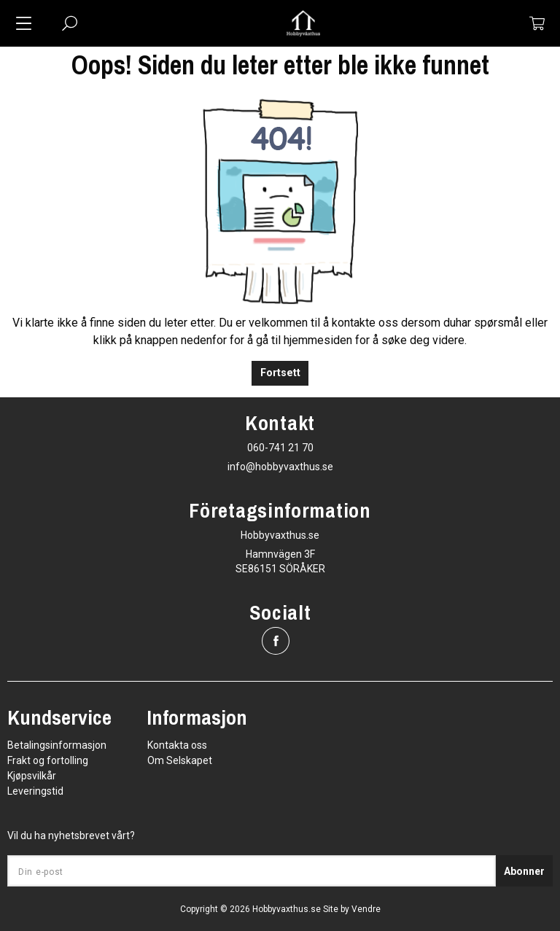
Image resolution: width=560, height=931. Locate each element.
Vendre (366, 909)
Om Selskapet (180, 760)
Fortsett (280, 373)
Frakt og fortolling (48, 760)
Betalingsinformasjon (57, 745)
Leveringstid (35, 791)
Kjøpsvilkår (32, 776)
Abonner (524, 871)
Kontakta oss (177, 745)
